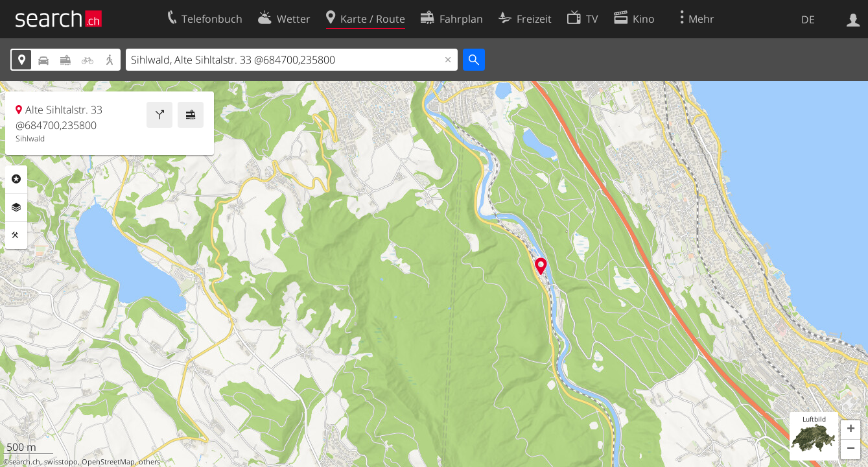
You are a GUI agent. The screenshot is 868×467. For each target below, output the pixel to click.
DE (808, 19)
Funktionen (16, 235)
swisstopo (61, 462)
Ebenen (16, 208)
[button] (850, 430)
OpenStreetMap (108, 462)
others (149, 462)
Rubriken (16, 179)
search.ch (25, 462)
